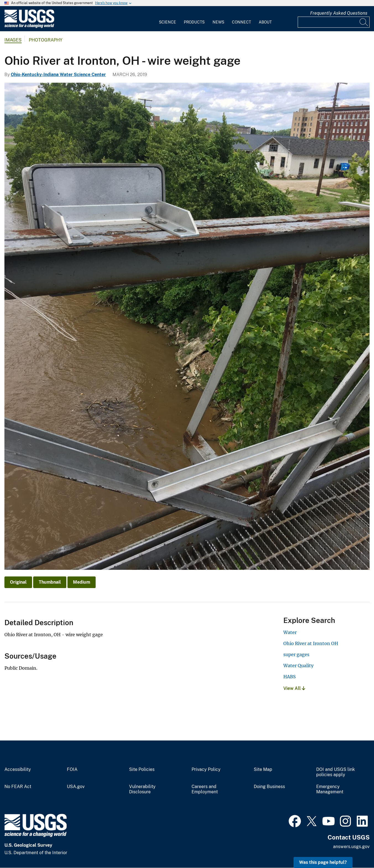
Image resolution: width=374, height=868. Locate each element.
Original (18, 582)
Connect (241, 22)
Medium (82, 582)
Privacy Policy (206, 770)
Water (290, 632)
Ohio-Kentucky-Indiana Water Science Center (58, 75)
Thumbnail (50, 582)
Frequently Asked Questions (339, 13)
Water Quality (298, 666)
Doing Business (269, 787)
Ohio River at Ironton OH (311, 643)
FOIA (72, 770)
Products (194, 22)
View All (294, 688)
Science (168, 22)
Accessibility (18, 770)
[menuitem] (168, 19)
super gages (296, 654)
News (218, 22)
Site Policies (142, 770)
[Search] (364, 22)
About (265, 22)
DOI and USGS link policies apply (336, 772)
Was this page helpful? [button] (323, 862)
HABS (290, 677)
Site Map (263, 770)
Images (13, 40)
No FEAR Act (18, 787)
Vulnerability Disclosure (142, 789)
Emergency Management (330, 789)
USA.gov (76, 787)
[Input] (334, 22)
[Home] (29, 27)
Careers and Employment (205, 789)
